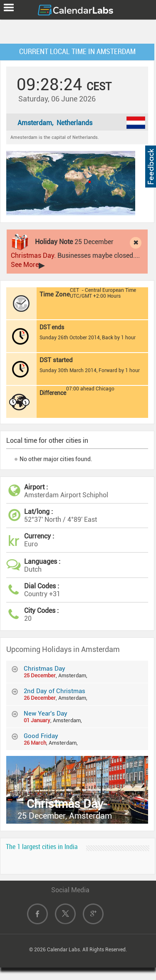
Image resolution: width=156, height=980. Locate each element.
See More (25, 265)
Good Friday (41, 736)
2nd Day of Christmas (54, 691)
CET (74, 290)
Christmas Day (32, 255)
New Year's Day (46, 713)
